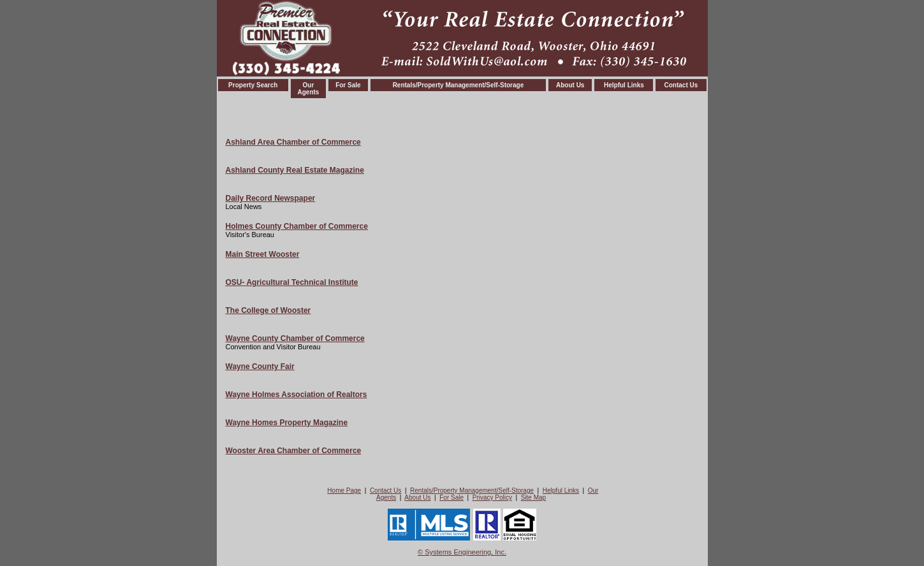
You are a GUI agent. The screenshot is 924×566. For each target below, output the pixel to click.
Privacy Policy (492, 497)
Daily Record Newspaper (271, 198)
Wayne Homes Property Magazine (287, 423)
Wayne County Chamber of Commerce (295, 338)
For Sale (348, 85)
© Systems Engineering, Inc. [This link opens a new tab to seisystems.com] (462, 552)
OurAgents (308, 89)
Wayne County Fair (260, 366)
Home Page (344, 490)
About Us (570, 85)
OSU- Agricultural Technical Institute (292, 282)
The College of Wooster (268, 310)
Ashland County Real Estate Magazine (295, 170)
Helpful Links (624, 85)
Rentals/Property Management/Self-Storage (458, 85)
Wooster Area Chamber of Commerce (294, 451)
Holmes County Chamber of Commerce (297, 226)
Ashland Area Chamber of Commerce (293, 142)
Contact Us (681, 85)
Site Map (533, 497)
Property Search (253, 85)
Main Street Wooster (263, 254)
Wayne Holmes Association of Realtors (297, 395)
